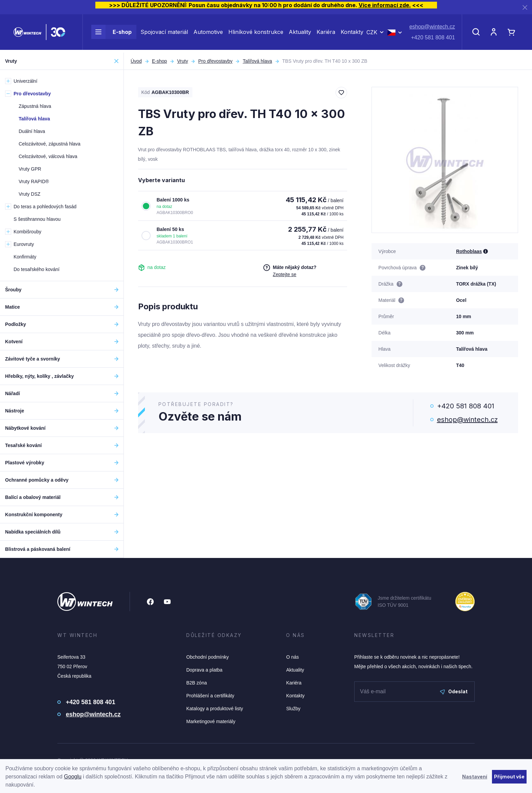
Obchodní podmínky (207, 657)
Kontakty (352, 33)
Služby (293, 709)
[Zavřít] (525, 7)
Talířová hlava (257, 61)
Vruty (183, 61)
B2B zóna (197, 683)
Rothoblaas (469, 251)
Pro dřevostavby (215, 61)
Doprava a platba (204, 670)
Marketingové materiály (211, 721)
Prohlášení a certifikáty (210, 696)
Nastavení (475, 777)
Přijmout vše (509, 777)
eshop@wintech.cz (432, 28)
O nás (292, 657)
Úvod (136, 61)
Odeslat (454, 691)
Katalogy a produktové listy (215, 709)
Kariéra (326, 33)
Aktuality (300, 33)
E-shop (111, 33)
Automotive (208, 33)
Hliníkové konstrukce (256, 33)
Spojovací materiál (164, 33)
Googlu (73, 777)
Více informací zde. (385, 5)
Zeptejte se (284, 274)
